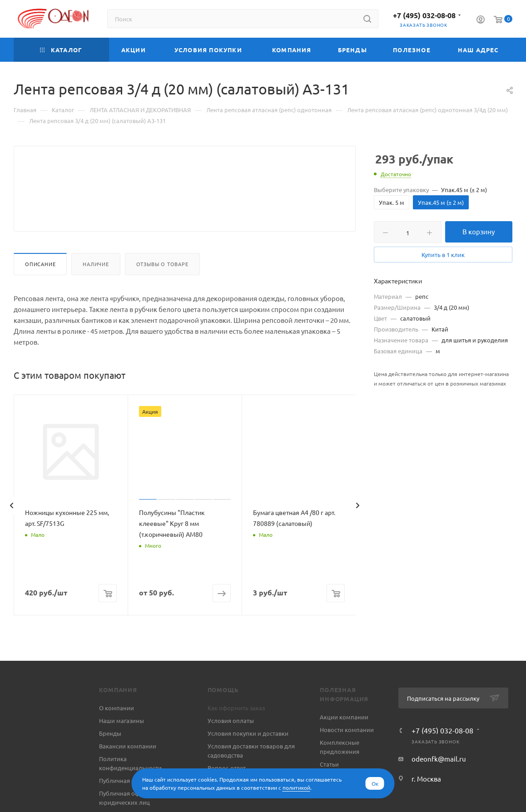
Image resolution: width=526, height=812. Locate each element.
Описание (40, 286)
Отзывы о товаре (162, 286)
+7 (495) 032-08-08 (424, 15)
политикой (296, 787)
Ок (375, 783)
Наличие (96, 286)
